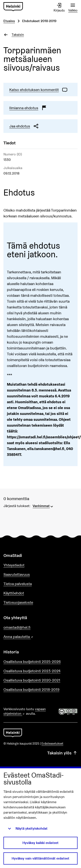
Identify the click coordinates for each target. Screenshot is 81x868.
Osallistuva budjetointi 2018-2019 (31, 689)
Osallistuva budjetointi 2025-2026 (32, 662)
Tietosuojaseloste (18, 602)
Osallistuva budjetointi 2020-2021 (32, 680)
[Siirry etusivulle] (13, 7)
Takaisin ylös (62, 753)
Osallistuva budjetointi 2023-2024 (32, 671)
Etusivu (9, 21)
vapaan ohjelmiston (25, 711)
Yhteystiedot (14, 565)
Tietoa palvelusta (18, 584)
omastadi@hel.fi (17, 627)
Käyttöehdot (14, 593)
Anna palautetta (31, 637)
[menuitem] (43, 506)
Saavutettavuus (17, 574)
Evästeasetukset (52, 744)
